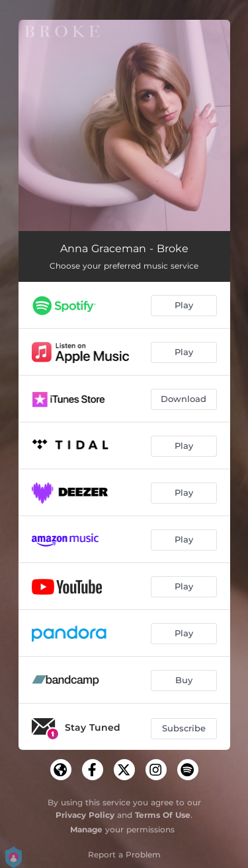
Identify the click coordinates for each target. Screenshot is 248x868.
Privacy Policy (85, 815)
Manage (86, 829)
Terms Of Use (163, 815)
